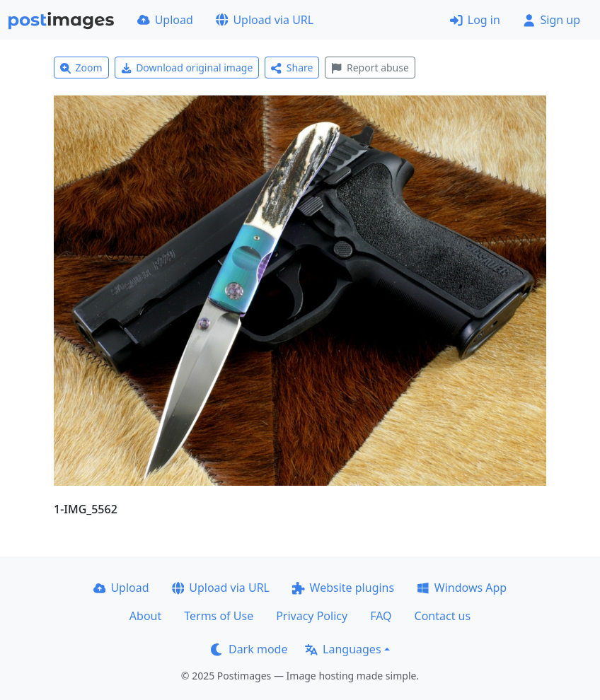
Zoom (81, 68)
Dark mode (249, 649)
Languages (343, 649)
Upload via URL (265, 20)
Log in (475, 20)
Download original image (187, 68)
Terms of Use (219, 616)
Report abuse (370, 68)
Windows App (462, 588)
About (145, 616)
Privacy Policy (312, 616)
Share (292, 68)
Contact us (443, 616)
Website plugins (343, 588)
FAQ (381, 616)
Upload (165, 20)
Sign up (552, 20)
